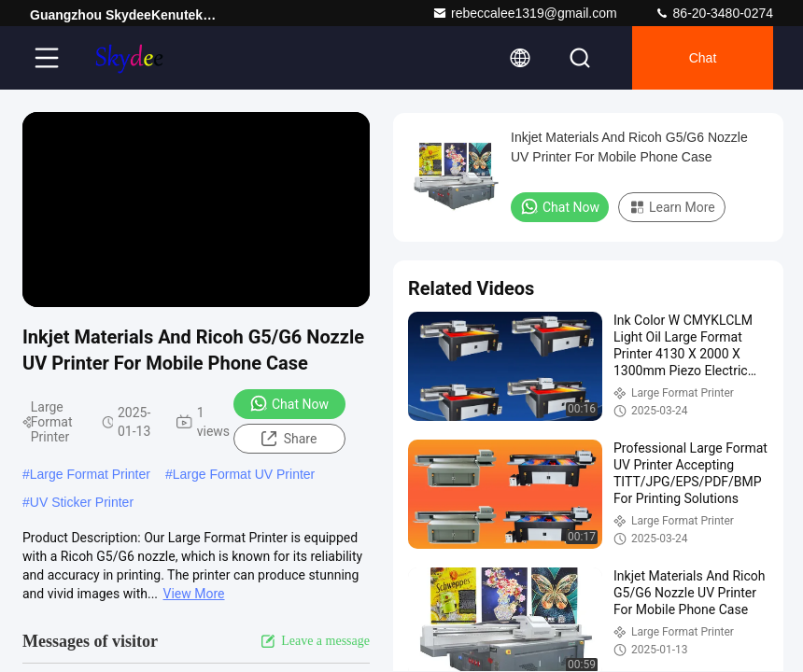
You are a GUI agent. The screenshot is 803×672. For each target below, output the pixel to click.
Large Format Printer (90, 474)
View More (194, 594)
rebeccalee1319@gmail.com (525, 13)
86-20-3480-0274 (714, 13)
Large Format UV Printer (244, 474)
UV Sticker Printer (82, 502)
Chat (703, 58)
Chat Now (289, 403)
